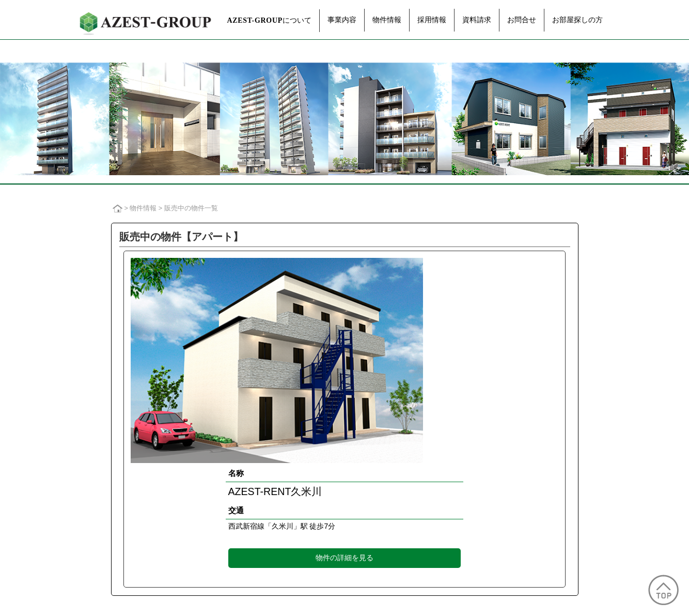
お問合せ (522, 20)
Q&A (401, 479)
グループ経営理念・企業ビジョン (154, 468)
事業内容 (342, 20)
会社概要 (117, 479)
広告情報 (117, 542)
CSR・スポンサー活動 (137, 532)
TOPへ (519, 531)
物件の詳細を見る (423, 360)
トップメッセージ (130, 457)
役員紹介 (117, 489)
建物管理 (243, 489)
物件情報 (387, 20)
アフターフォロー (256, 500)
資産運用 (243, 468)
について (269, 20)
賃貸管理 (243, 479)
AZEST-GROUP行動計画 (388, 594)
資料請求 (477, 20)
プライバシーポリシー (250, 594)
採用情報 (432, 20)
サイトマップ (452, 594)
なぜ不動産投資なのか (418, 446)
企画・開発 (246, 457)
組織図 (113, 500)
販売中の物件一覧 (335, 472)
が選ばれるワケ (443, 468)
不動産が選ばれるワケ (428, 457)
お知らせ (522, 480)
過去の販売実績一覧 (339, 482)
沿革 (110, 521)
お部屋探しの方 (577, 20)
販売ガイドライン (318, 594)
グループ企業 (123, 510)
